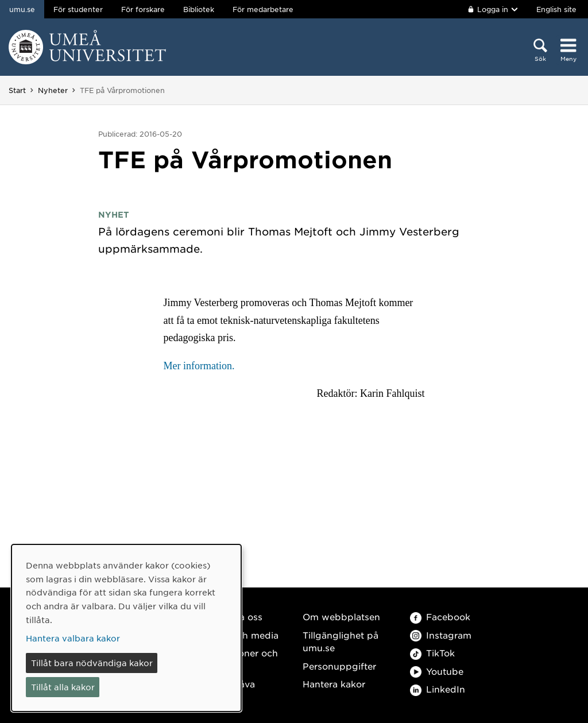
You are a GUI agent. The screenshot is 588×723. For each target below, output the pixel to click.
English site (556, 9)
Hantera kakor (334, 684)
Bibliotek (199, 9)
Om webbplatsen (341, 616)
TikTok (432, 653)
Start (17, 90)
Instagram (441, 635)
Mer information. (199, 366)
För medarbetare (263, 9)
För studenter (78, 9)
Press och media (241, 635)
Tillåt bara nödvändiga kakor (92, 663)
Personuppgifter (339, 666)
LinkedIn (438, 689)
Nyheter (53, 90)
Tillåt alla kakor (63, 687)
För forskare (143, 9)
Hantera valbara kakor (73, 638)
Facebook (440, 616)
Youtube (437, 671)
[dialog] (126, 628)
